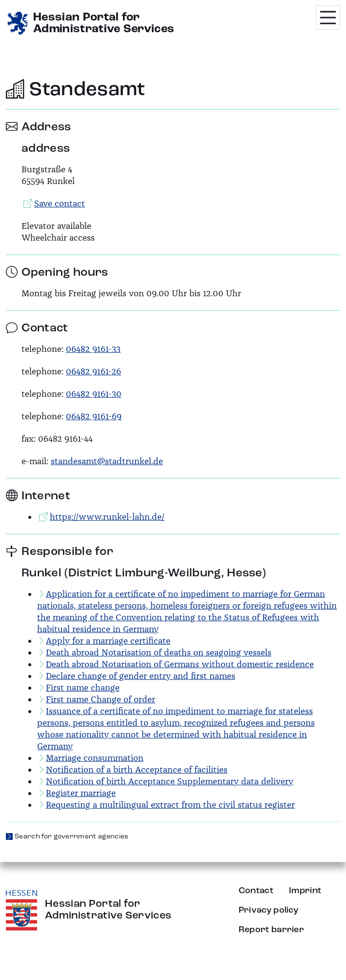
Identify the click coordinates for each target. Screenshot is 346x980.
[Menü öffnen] (328, 18)
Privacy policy (268, 910)
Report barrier (271, 930)
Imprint (305, 891)
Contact (256, 891)
